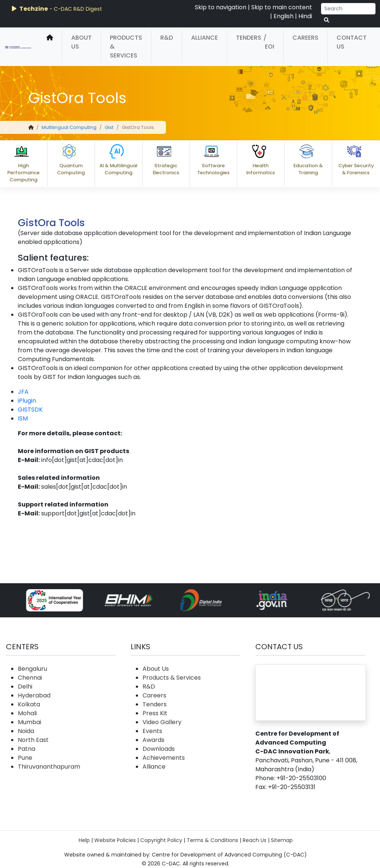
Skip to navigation (221, 7)
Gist (109, 127)
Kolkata (29, 704)
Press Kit (155, 713)
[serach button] (327, 20)
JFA (23, 392)
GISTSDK (30, 410)
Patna (27, 749)
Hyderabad (34, 695)
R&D (167, 38)
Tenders (249, 38)
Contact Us (352, 42)
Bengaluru (32, 669)
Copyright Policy (161, 840)
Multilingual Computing (69, 127)
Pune (25, 758)
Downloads (159, 749)
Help (84, 840)
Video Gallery (162, 722)
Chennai (30, 678)
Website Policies (115, 840)
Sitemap (282, 840)
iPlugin (27, 401)
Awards (153, 740)
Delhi (25, 687)
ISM (23, 418)
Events (152, 731)
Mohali (27, 713)
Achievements (164, 758)
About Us (81, 42)
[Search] (348, 9)
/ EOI (269, 42)
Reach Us (255, 840)
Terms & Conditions (212, 840)
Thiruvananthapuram (49, 767)
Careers (305, 38)
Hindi (305, 16)
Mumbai (30, 722)
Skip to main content (282, 7)
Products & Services (126, 47)
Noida (26, 731)
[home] (50, 47)
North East (33, 740)
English (284, 16)
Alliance (204, 38)
